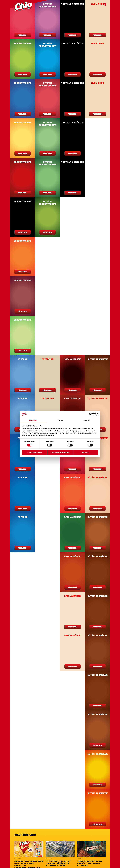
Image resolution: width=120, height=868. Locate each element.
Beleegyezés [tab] (33, 420)
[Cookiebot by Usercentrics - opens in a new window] (90, 414)
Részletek (22, 35)
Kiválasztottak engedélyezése (60, 453)
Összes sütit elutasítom (34, 453)
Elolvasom (60, 854)
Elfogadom (86, 453)
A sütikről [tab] (87, 420)
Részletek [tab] (60, 420)
